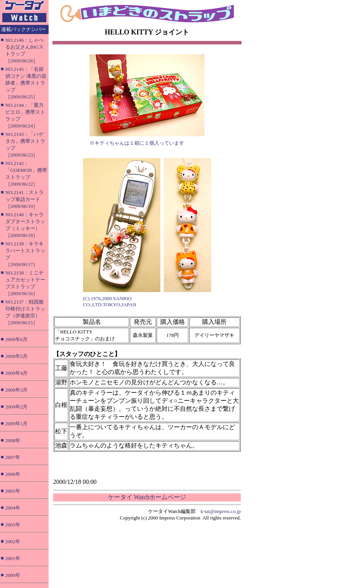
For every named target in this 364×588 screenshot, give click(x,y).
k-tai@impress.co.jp (221, 511)
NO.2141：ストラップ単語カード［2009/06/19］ (24, 199)
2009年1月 (17, 424)
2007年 (13, 457)
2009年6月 (17, 339)
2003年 (13, 525)
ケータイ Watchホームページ (147, 497)
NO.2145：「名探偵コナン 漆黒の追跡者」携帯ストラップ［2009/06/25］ (26, 83)
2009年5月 (17, 356)
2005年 (13, 491)
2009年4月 (17, 373)
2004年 (13, 508)
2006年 (13, 474)
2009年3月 (17, 390)
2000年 (13, 575)
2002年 (13, 541)
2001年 (13, 558)
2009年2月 (17, 407)
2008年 (13, 440)
